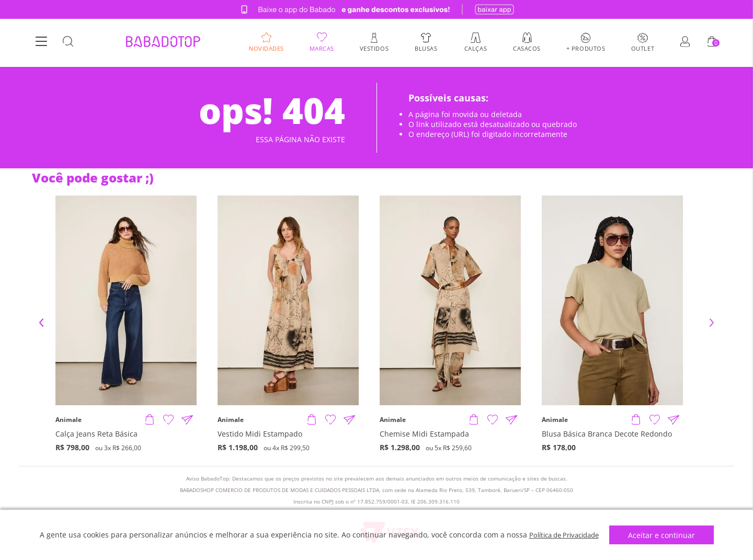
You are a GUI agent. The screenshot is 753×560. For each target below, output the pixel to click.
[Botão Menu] (41, 43)
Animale (69, 420)
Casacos (527, 49)
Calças (476, 49)
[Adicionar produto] (150, 420)
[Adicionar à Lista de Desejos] (168, 420)
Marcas (322, 49)
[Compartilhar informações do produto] (187, 420)
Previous (41, 323)
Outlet (643, 49)
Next (712, 323)
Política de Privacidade (564, 535)
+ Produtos (586, 49)
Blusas (426, 49)
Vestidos (374, 49)
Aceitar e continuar (666, 535)
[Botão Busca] (68, 43)
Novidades (266, 49)
